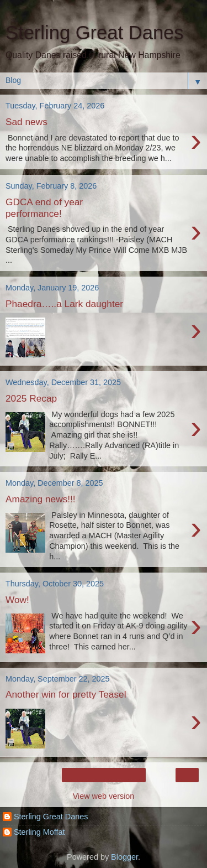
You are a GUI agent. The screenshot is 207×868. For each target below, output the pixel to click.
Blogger (124, 857)
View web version (104, 796)
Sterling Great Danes (51, 817)
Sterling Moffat (39, 832)
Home (103, 775)
